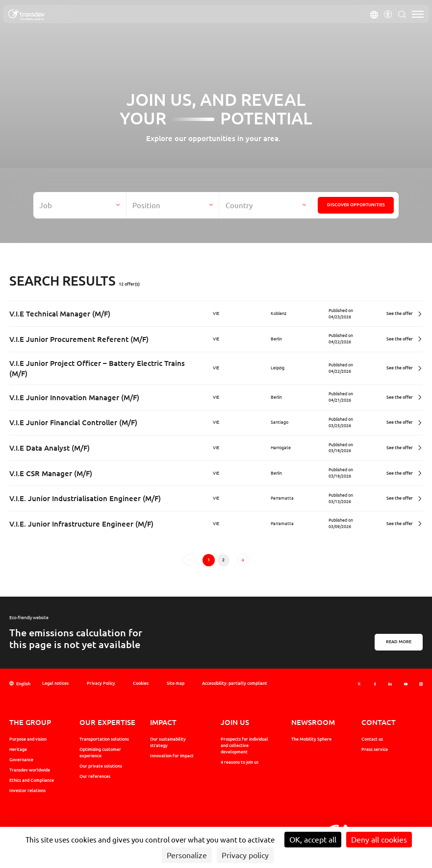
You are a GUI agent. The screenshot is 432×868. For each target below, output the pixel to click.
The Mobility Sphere (311, 739)
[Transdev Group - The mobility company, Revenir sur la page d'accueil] (26, 15)
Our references (95, 776)
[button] (374, 14)
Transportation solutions (104, 739)
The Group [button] (30, 722)
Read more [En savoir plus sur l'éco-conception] (399, 642)
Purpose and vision (28, 739)
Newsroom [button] (313, 722)
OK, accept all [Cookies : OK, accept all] (313, 840)
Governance (21, 759)
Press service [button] (375, 749)
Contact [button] (379, 722)
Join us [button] (235, 722)
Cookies (141, 683)
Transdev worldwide (30, 770)
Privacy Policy (101, 683)
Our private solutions (101, 766)
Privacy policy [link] (245, 855)
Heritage (18, 749)
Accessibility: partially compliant (235, 683)
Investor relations (27, 790)
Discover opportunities (356, 205)
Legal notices (55, 683)
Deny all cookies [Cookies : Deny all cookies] (379, 840)
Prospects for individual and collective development (244, 745)
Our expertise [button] (107, 722)
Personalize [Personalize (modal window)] (187, 855)
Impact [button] (163, 722)
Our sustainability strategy (168, 742)
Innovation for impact (172, 756)
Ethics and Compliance (32, 780)
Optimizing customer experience (100, 752)
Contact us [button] (372, 739)
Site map (176, 683)
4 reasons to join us (240, 762)
